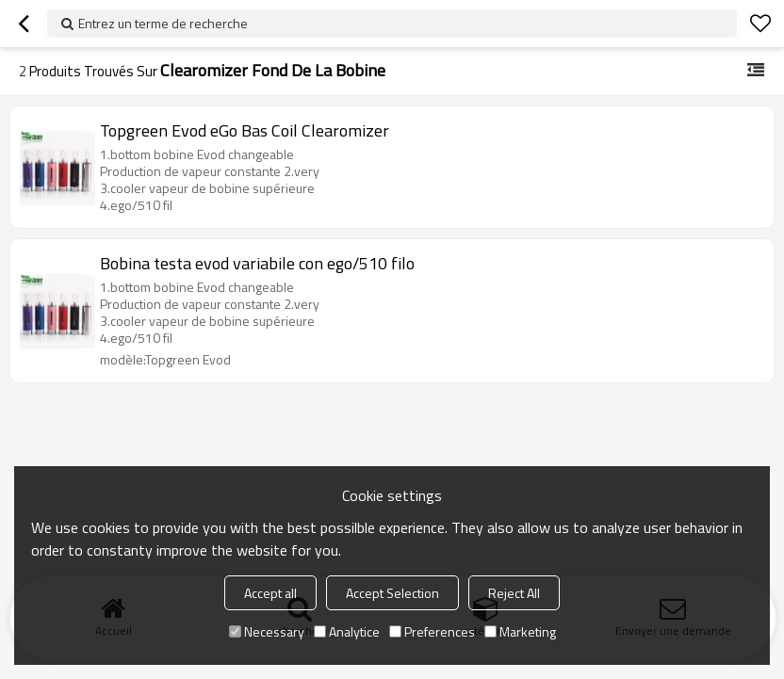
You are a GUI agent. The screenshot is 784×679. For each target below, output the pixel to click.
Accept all (270, 593)
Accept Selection (392, 593)
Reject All (514, 593)
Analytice (347, 631)
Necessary (267, 631)
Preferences (432, 631)
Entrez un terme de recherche (163, 23)
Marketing (520, 631)
